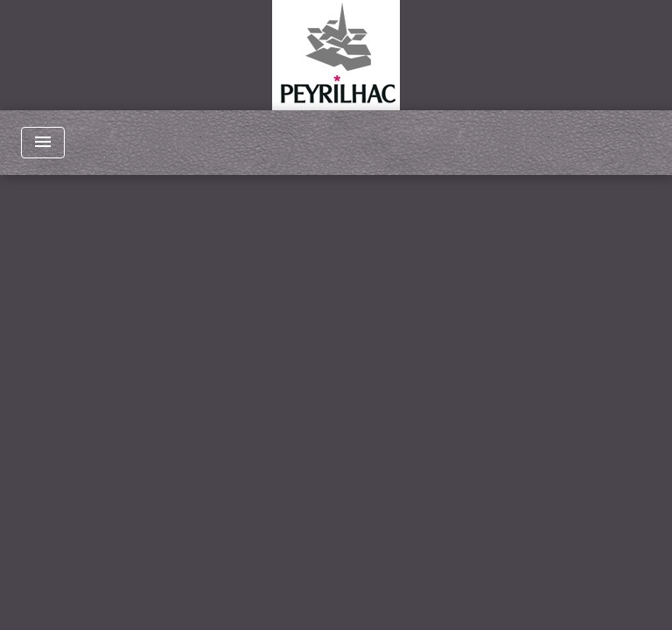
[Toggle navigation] (43, 143)
